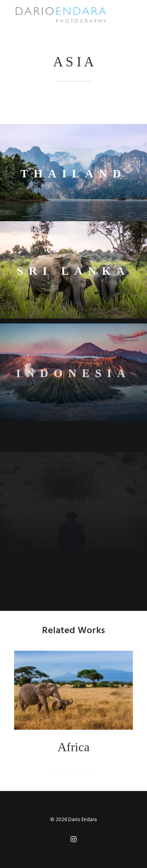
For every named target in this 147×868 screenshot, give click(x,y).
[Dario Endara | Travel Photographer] (61, 15)
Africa (74, 757)
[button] (73, 700)
